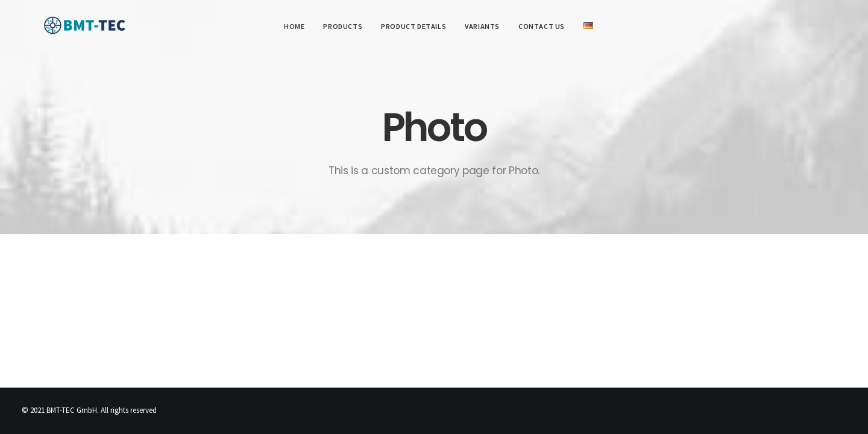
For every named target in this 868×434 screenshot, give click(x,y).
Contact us (537, 26)
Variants (478, 26)
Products (338, 26)
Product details (409, 26)
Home (289, 26)
